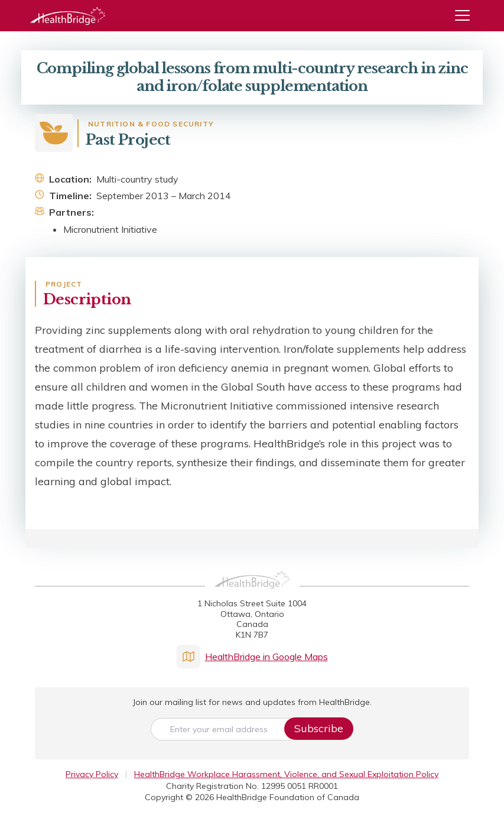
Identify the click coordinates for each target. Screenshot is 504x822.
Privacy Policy (92, 774)
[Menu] (467, 16)
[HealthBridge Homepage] (252, 593)
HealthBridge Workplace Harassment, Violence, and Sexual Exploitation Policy (286, 774)
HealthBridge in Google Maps (252, 657)
